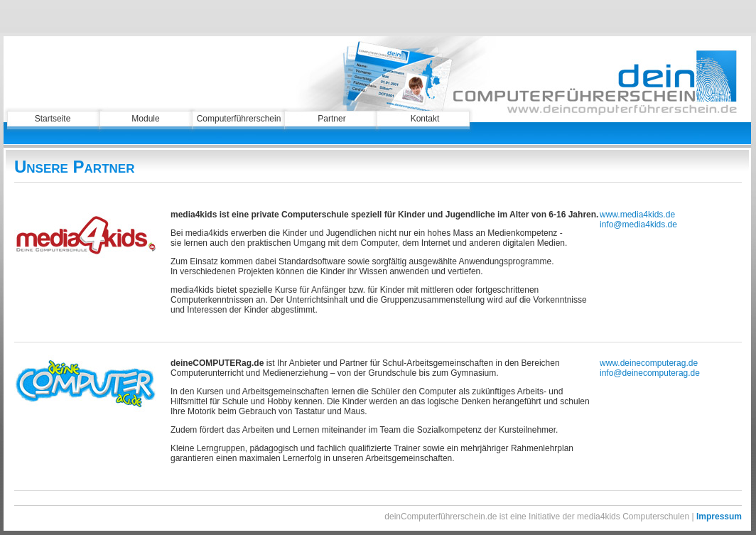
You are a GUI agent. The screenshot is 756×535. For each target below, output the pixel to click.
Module (145, 119)
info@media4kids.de (638, 225)
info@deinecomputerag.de (650, 373)
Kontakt (425, 119)
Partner (331, 119)
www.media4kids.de (637, 215)
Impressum (719, 517)
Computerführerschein (239, 119)
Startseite (53, 119)
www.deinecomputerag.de (649, 363)
